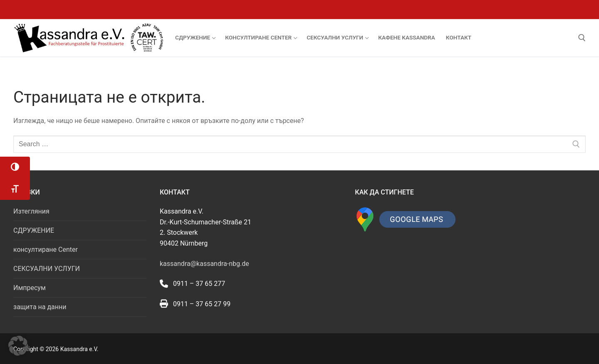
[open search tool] (582, 38)
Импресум (30, 288)
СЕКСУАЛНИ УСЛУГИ (47, 269)
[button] (18, 346)
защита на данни (40, 307)
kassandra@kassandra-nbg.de (204, 264)
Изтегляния (31, 211)
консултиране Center (46, 250)
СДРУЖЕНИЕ (34, 230)
